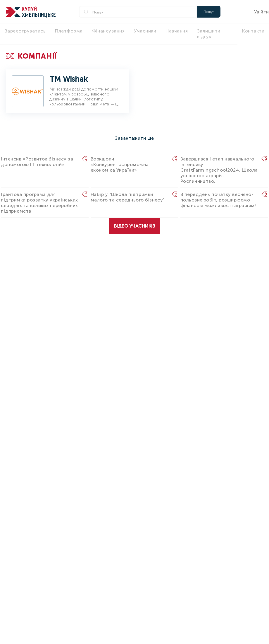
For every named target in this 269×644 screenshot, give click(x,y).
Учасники (145, 31)
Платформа (69, 31)
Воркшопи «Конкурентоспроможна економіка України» (120, 164)
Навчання (177, 31)
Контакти (253, 31)
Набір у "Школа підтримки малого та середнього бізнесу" (128, 197)
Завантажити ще (134, 138)
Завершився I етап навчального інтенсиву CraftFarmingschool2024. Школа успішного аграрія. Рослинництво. (219, 170)
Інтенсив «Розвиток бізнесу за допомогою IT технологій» (37, 162)
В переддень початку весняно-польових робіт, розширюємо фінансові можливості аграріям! (218, 200)
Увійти (262, 12)
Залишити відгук (209, 34)
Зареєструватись (25, 31)
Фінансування (108, 31)
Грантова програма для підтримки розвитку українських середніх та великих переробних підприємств (39, 203)
